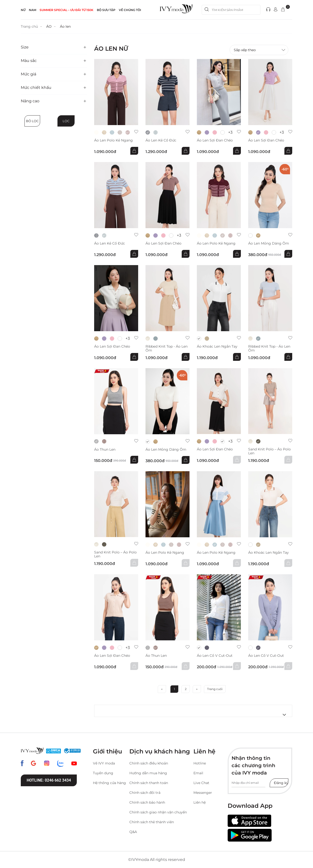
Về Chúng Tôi (130, 10)
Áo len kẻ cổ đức (161, 140)
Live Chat (201, 783)
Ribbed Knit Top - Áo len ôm (167, 348)
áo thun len (105, 450)
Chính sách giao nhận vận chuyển (158, 812)
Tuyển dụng (103, 773)
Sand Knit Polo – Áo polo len (269, 451)
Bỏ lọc (32, 121)
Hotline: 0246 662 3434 (49, 780)
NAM (33, 10)
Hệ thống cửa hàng (109, 783)
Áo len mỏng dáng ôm (269, 243)
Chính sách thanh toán (149, 783)
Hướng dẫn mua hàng (148, 773)
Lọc (66, 121)
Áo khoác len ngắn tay (217, 346)
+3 (230, 132)
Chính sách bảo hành (147, 802)
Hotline (200, 763)
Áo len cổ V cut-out (215, 656)
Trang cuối (215, 689)
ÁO (49, 26)
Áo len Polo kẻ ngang (113, 140)
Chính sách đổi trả (145, 793)
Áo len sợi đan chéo (215, 140)
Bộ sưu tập (106, 10)
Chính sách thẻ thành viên (152, 822)
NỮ (23, 10)
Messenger (203, 793)
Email (198, 773)
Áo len (65, 26)
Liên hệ (200, 802)
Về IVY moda (104, 763)
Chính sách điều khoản (149, 763)
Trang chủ (29, 26)
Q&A (133, 832)
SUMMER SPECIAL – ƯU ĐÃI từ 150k (67, 10)
